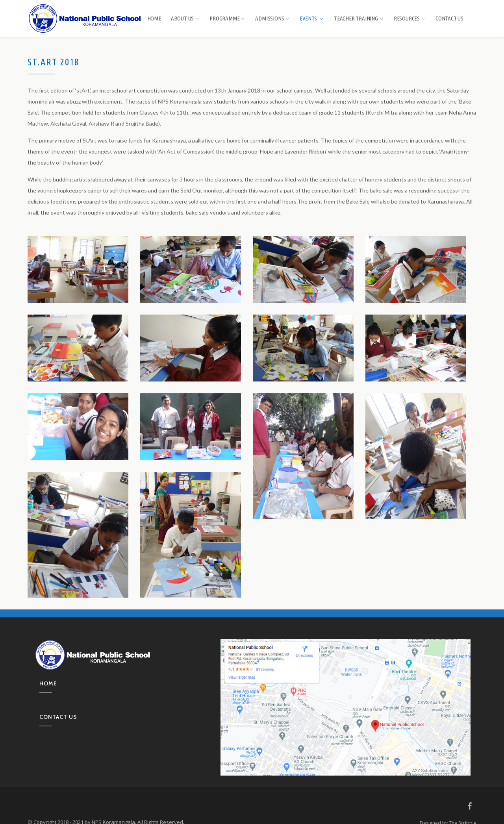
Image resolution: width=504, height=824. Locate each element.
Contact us (58, 717)
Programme (227, 18)
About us (185, 18)
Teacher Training (359, 18)
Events (312, 18)
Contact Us (449, 18)
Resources (410, 18)
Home (154, 18)
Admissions (272, 18)
